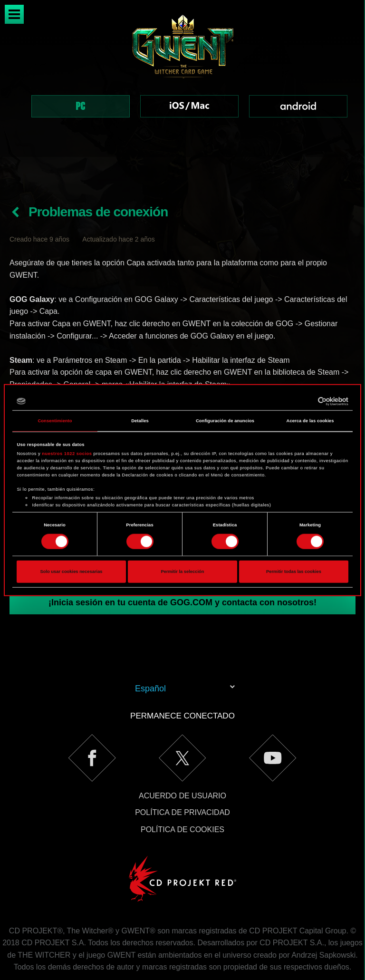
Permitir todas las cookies (294, 572)
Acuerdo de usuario (182, 762)
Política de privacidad (182, 779)
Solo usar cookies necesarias (71, 572)
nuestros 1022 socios (67, 454)
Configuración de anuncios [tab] (225, 421)
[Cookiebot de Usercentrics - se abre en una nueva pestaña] (307, 402)
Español (150, 655)
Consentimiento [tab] (55, 421)
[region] (182, 78)
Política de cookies (182, 796)
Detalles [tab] (140, 421)
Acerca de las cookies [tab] (310, 421)
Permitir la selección (182, 572)
